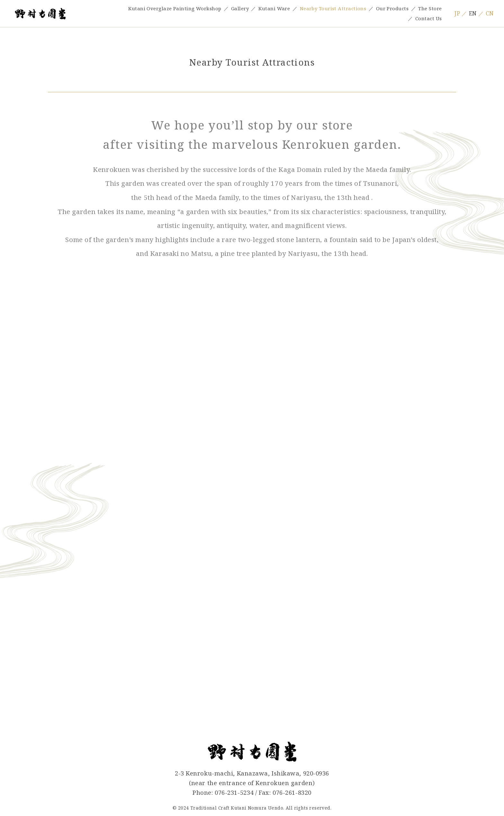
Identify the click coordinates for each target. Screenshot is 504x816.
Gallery (240, 8)
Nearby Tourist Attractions (333, 8)
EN (473, 13)
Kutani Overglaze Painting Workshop (175, 8)
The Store (430, 8)
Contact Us (428, 18)
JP (457, 13)
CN (490, 13)
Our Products (392, 8)
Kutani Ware (274, 8)
